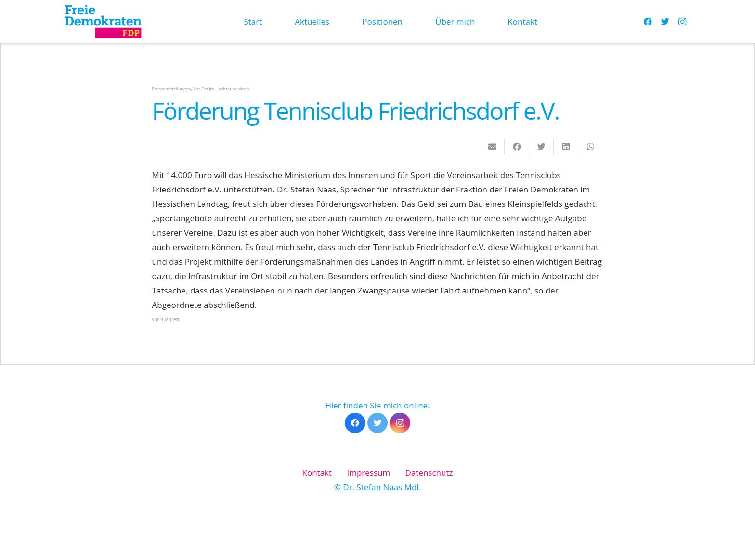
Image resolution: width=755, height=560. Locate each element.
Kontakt (317, 473)
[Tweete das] (541, 147)
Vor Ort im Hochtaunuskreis (221, 89)
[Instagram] (682, 22)
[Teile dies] (517, 147)
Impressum (368, 473)
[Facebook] (648, 22)
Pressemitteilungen (172, 89)
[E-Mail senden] (492, 147)
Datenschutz (429, 473)
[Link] (103, 22)
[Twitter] (665, 22)
